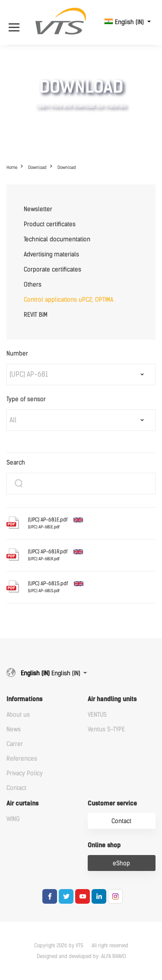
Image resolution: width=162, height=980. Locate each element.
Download (37, 167)
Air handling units (112, 699)
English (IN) (125, 22)
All (13, 420)
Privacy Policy (25, 773)
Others (33, 285)
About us (18, 715)
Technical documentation (57, 239)
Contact (16, 788)
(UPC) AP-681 (29, 374)
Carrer (15, 744)
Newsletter (38, 209)
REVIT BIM (36, 315)
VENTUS (97, 715)
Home (12, 167)
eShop (121, 863)
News (14, 729)
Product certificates (50, 224)
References (22, 759)
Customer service (112, 804)
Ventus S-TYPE (106, 729)
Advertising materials (51, 254)
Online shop (104, 845)
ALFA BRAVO (113, 956)
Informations (24, 699)
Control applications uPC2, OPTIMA (68, 300)
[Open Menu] (16, 22)
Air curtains (22, 804)
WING (13, 819)
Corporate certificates (52, 270)
